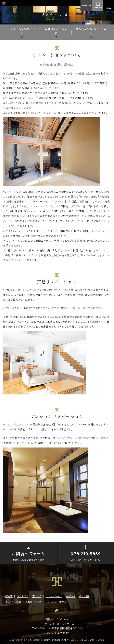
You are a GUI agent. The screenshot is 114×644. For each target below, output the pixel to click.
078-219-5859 (60, 633)
